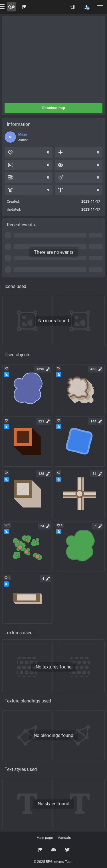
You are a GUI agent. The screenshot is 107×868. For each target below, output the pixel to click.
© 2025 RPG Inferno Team (54, 862)
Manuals (64, 838)
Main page (45, 838)
